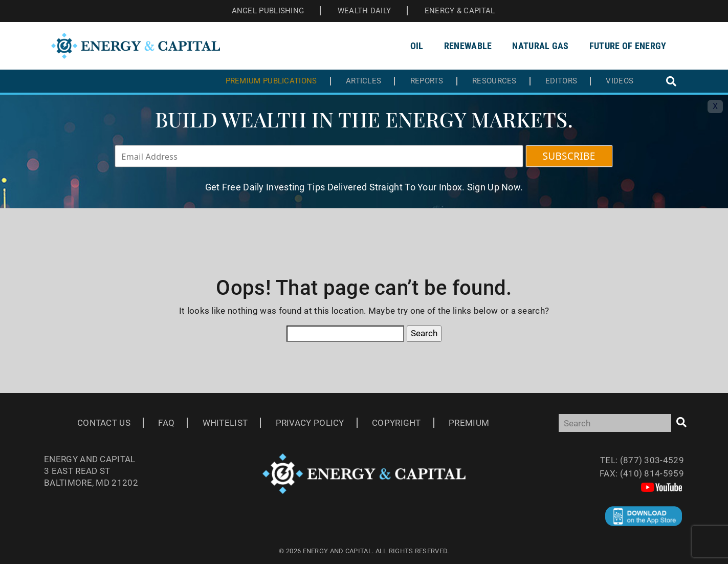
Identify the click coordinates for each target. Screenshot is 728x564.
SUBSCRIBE (569, 156)
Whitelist (225, 423)
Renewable (468, 46)
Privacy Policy (310, 423)
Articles (363, 81)
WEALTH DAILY (365, 11)
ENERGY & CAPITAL (460, 11)
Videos (620, 81)
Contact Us (104, 423)
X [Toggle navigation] (715, 106)
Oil (417, 46)
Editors (561, 81)
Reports (427, 81)
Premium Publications (271, 81)
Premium (469, 423)
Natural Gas (540, 46)
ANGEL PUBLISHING (268, 11)
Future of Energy (628, 46)
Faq (166, 423)
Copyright (396, 423)
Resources (494, 81)
